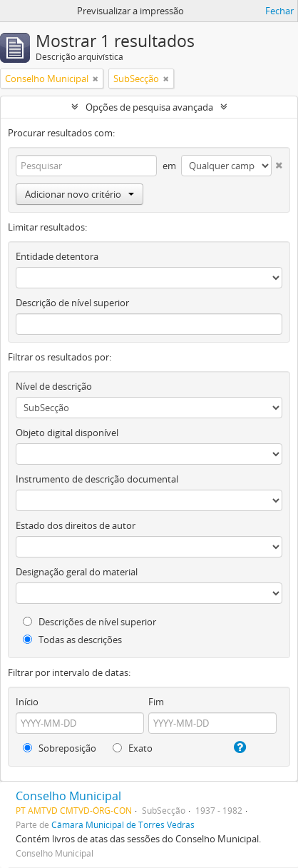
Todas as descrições (72, 640)
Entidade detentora (57, 256)
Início (27, 702)
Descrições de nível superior (89, 622)
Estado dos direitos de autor (76, 525)
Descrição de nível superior (72, 303)
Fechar (279, 11)
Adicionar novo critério (79, 194)
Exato (133, 748)
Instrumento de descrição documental (97, 479)
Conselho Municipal (68, 796)
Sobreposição (60, 748)
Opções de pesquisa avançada (149, 107)
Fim (156, 702)
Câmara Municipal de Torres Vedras (123, 824)
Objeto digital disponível (67, 433)
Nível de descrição (54, 386)
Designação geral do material (77, 572)
